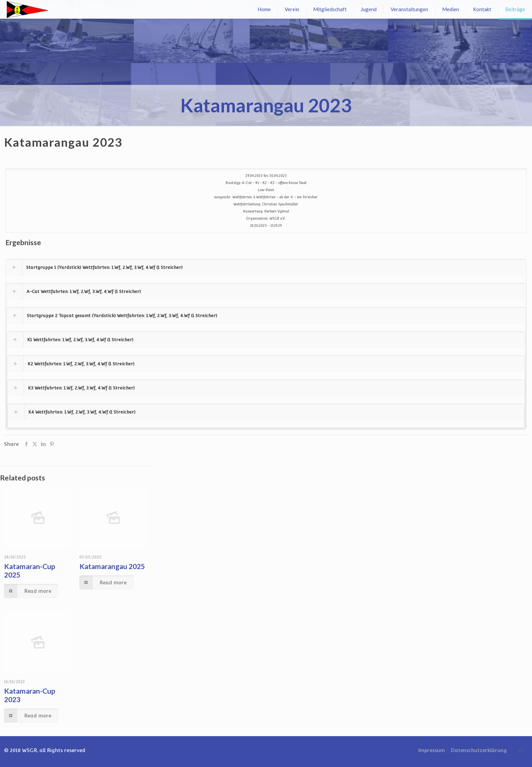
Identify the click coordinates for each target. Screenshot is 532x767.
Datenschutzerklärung (479, 750)
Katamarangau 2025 (112, 566)
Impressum (431, 750)
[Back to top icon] (521, 751)
